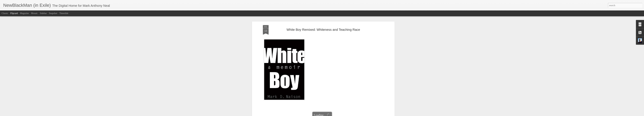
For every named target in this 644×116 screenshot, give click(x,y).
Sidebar (43, 13)
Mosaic (34, 13)
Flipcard (14, 13)
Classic (5, 13)
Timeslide (64, 13)
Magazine (24, 13)
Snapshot (53, 13)
